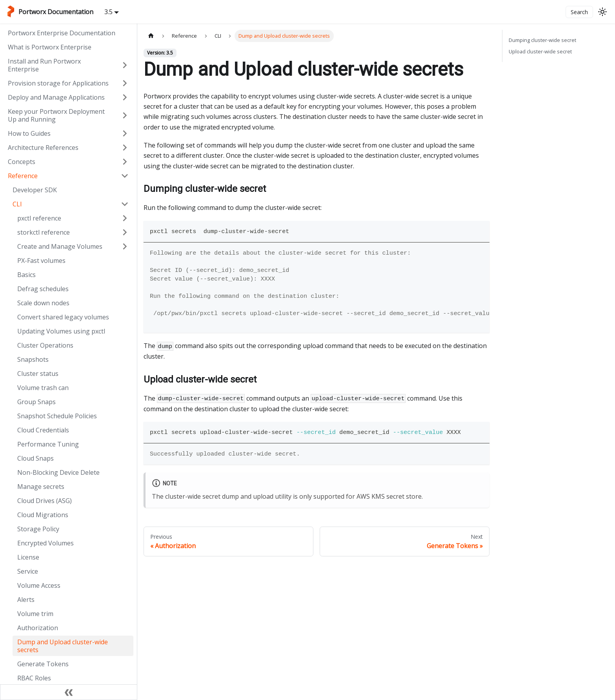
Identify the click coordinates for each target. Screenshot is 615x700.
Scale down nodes (43, 303)
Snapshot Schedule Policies (57, 416)
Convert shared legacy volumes (63, 317)
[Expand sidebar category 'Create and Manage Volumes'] (125, 246)
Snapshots (33, 359)
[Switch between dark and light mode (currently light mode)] (602, 12)
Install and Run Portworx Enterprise (44, 65)
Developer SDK (35, 190)
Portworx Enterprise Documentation (62, 33)
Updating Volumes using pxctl (61, 331)
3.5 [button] (108, 12)
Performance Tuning (48, 444)
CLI (17, 204)
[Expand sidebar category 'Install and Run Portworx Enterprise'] (125, 65)
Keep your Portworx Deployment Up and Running (56, 115)
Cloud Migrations (43, 515)
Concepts (22, 162)
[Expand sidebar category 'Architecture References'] (125, 148)
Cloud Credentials (43, 430)
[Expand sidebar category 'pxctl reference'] (125, 218)
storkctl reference (44, 232)
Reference (23, 176)
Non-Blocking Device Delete (58, 472)
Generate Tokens (43, 664)
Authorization (38, 628)
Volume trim (35, 614)
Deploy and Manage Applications (56, 97)
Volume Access (39, 585)
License (28, 557)
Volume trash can (43, 388)
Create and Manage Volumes (60, 246)
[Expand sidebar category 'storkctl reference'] (125, 232)
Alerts (26, 600)
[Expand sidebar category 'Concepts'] (125, 162)
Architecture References (43, 148)
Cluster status (38, 374)
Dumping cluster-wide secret (542, 40)
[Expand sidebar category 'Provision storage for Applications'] (125, 83)
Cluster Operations (45, 345)
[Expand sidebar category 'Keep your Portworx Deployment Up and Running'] (125, 115)
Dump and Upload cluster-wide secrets (63, 646)
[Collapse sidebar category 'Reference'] (125, 176)
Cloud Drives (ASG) (45, 501)
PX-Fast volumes (41, 261)
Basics (26, 275)
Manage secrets (41, 487)
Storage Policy (38, 529)
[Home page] (151, 36)
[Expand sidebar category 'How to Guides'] (125, 133)
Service (28, 571)
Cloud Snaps (35, 458)
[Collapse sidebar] (69, 692)
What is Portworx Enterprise (50, 47)
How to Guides (29, 133)
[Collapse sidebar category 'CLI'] (125, 204)
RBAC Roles (34, 678)
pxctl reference (39, 218)
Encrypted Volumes (45, 543)
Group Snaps (36, 402)
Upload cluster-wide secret (540, 51)
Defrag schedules (43, 289)
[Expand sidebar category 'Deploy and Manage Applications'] (125, 97)
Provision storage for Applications (58, 83)
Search (579, 12)
